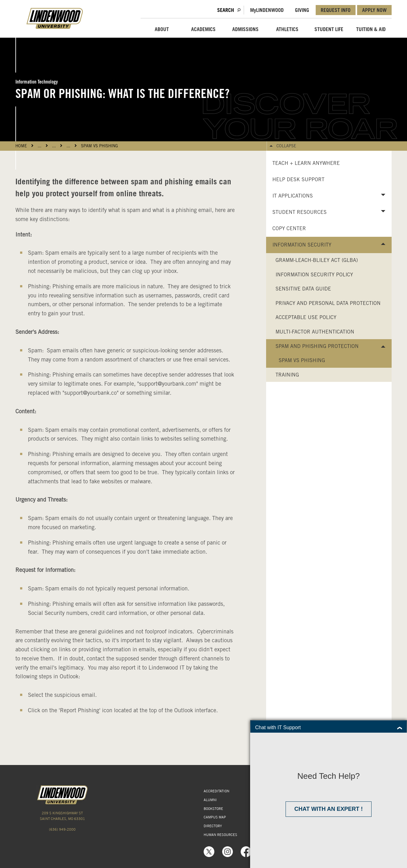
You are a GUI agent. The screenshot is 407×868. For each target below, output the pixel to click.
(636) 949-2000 (62, 829)
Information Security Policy (314, 275)
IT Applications (293, 196)
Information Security (302, 245)
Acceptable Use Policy (306, 317)
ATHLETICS (287, 29)
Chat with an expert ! (329, 809)
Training (287, 375)
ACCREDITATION (217, 791)
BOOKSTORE (213, 809)
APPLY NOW (374, 10)
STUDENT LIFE (329, 29)
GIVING (302, 10)
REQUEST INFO (336, 10)
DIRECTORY (213, 826)
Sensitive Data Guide (303, 289)
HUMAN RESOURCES (220, 835)
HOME (21, 146)
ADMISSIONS (245, 29)
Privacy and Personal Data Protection (328, 303)
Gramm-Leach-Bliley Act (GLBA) (317, 260)
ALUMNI (210, 800)
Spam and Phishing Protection (317, 346)
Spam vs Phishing (99, 146)
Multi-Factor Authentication (315, 332)
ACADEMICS (203, 29)
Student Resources (300, 212)
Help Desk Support (298, 179)
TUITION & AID (371, 29)
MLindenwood (267, 10)
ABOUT (162, 29)
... (40, 146)
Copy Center (289, 228)
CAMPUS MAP (215, 817)
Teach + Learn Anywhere (306, 163)
